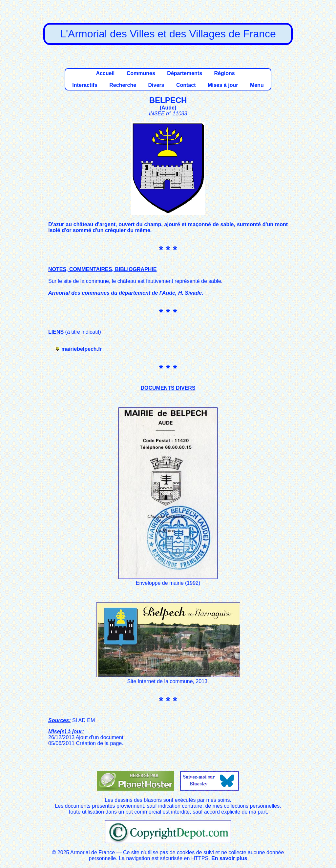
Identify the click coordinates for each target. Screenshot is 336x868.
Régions (224, 73)
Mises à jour (223, 85)
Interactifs (85, 85)
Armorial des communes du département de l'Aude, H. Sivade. (126, 293)
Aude (168, 108)
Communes (141, 73)
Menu (257, 85)
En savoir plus (229, 858)
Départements (185, 73)
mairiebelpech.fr (82, 349)
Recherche (123, 85)
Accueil (105, 73)
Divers (156, 85)
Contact (186, 85)
